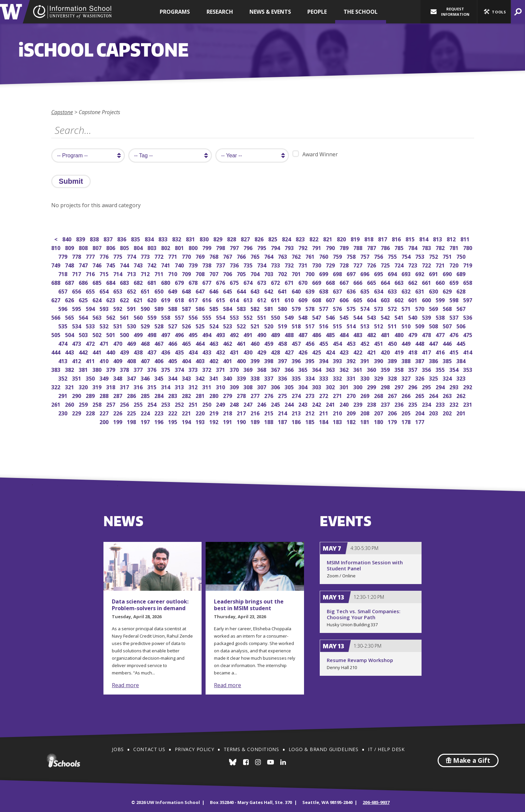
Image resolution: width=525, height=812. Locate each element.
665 (372, 282)
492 (235, 334)
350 (91, 378)
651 (146, 291)
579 (297, 308)
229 (77, 413)
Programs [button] (175, 12)
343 (187, 378)
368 (262, 369)
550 (276, 317)
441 (98, 352)
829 (218, 238)
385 (448, 360)
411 (91, 360)
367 (276, 369)
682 (139, 282)
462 (228, 343)
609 (304, 299)
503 (84, 334)
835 (136, 238)
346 (146, 378)
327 (407, 378)
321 (70, 386)
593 (105, 308)
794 (276, 247)
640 (297, 291)
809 (70, 247)
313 (180, 386)
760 (324, 256)
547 (317, 317)
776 (105, 256)
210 (338, 413)
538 (441, 317)
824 (287, 238)
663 (400, 282)
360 (372, 369)
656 (77, 291)
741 (166, 265)
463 (214, 343)
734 (262, 265)
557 (180, 317)
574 (365, 308)
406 (160, 360)
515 (338, 326)
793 (290, 247)
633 (393, 291)
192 (214, 421)
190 (242, 421)
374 (180, 369)
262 (462, 395)
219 (214, 413)
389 (393, 360)
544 (358, 317)
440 (111, 352)
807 (98, 247)
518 (297, 326)
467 (160, 343)
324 (448, 378)
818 (369, 238)
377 (139, 369)
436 (166, 352)
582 (256, 308)
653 (118, 291)
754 (407, 256)
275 (283, 395)
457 (297, 343)
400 (242, 360)
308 (249, 386)
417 (427, 352)
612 (262, 299)
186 (297, 421)
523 (228, 326)
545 (345, 317)
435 (180, 352)
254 (153, 404)
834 (150, 238)
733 (276, 265)
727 (358, 265)
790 (331, 247)
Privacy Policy (194, 749)
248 (235, 404)
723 (413, 265)
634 (379, 291)
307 (262, 386)
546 (331, 317)
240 (345, 404)
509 (420, 326)
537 (455, 317)
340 (228, 378)
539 (427, 317)
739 (194, 265)
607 (331, 299)
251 (194, 404)
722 (427, 265)
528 (160, 326)
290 (77, 395)
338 (256, 378)
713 (132, 273)
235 (413, 404)
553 (235, 317)
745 (111, 265)
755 (393, 256)
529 (146, 326)
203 (434, 413)
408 (132, 360)
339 (242, 378)
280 (214, 395)
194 (187, 421)
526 (187, 326)
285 (146, 395)
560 (139, 317)
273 (311, 395)
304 (304, 386)
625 (84, 299)
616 (207, 299)
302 (331, 386)
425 (317, 352)
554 (221, 317)
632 (407, 291)
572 (393, 308)
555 (207, 317)
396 (297, 360)
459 (269, 343)
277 (256, 395)
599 (441, 299)
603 (386, 299)
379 (111, 369)
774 (132, 256)
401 (228, 360)
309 (235, 386)
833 (164, 238)
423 (345, 352)
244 (290, 404)
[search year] (252, 155)
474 (63, 343)
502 (98, 334)
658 (468, 282)
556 (194, 317)
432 (221, 352)
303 (317, 386)
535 (63, 326)
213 (297, 413)
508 (434, 326)
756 (379, 256)
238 (372, 404)
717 (77, 273)
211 (324, 413)
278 (242, 395)
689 (462, 273)
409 (118, 360)
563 (98, 317)
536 (468, 317)
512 (379, 326)
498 (153, 334)
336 (283, 378)
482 (372, 334)
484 (345, 334)
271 (338, 395)
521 (256, 326)
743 (139, 265)
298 (386, 386)
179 (393, 421)
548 (304, 317)
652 (132, 291)
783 (427, 247)
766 (242, 256)
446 (448, 343)
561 (125, 317)
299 (372, 386)
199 (118, 421)
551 (262, 317)
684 (111, 282)
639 (311, 291)
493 (221, 334)
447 (434, 343)
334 (311, 378)
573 (379, 308)
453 (352, 343)
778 (77, 256)
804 (139, 247)
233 (441, 404)
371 (221, 369)
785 (400, 247)
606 (345, 299)
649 (173, 291)
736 (235, 265)
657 (63, 291)
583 (242, 308)
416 (441, 352)
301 (345, 386)
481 (386, 334)
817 (383, 238)
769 (201, 256)
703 (269, 273)
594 (91, 308)
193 (201, 421)
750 (462, 256)
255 (139, 404)
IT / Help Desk (386, 749)
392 (352, 360)
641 (283, 291)
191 (228, 421)
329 (379, 378)
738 (207, 265)
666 (358, 282)
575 (352, 308)
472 (91, 343)
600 (427, 299)
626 (70, 299)
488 (290, 334)
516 (324, 326)
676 (221, 282)
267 (393, 395)
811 (466, 238)
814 (424, 238)
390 (379, 360)
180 (379, 421)
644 (242, 291)
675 (235, 282)
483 (358, 334)
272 (324, 395)
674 (249, 282)
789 (345, 247)
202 (448, 413)
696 (365, 273)
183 (338, 421)
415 (455, 352)
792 (304, 247)
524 (214, 326)
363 (331, 369)
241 (331, 404)
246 (262, 404)
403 (201, 360)
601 (413, 299)
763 (283, 256)
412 (77, 360)
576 (338, 308)
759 (338, 256)
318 (111, 386)
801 (180, 247)
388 (407, 360)
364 (317, 369)
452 (365, 343)
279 (228, 395)
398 (269, 360)
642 (269, 291)
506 (462, 326)
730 (317, 265)
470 (118, 343)
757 (365, 256)
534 (77, 326)
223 (160, 413)
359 (386, 369)
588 (173, 308)
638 (324, 291)
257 (111, 404)
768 (214, 256)
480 (400, 334)
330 (365, 378)
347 (132, 378)
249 (221, 404)
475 (468, 334)
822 (315, 238)
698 (338, 273)
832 (177, 238)
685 (98, 282)
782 (441, 247)
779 (63, 256)
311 (207, 386)
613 (249, 299)
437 (153, 352)
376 (153, 369)
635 (365, 291)
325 (434, 378)
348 (118, 378)
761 (311, 256)
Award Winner (315, 154)
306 (276, 386)
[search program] (88, 155)
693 (407, 273)
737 (221, 265)
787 (372, 247)
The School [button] (361, 12)
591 (132, 308)
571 (407, 308)
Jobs (118, 749)
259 (84, 404)
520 (269, 326)
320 (84, 386)
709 (187, 273)
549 (290, 317)
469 (132, 343)
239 (358, 404)
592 (118, 308)
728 (345, 265)
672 (276, 282)
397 (283, 360)
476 (455, 334)
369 (249, 369)
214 (283, 413)
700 (311, 273)
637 (338, 291)
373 (194, 369)
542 (386, 317)
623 (111, 299)
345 (160, 378)
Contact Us (149, 749)
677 (207, 282)
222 (173, 413)
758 (352, 256)
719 (468, 265)
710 (173, 273)
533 (91, 326)
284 (160, 395)
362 (345, 369)
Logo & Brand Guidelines (324, 749)
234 (427, 404)
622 (125, 299)
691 (434, 273)
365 (304, 369)
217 (242, 413)
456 (311, 343)
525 (201, 326)
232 (455, 404)
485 (331, 334)
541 (400, 317)
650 (160, 291)
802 (166, 247)
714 (118, 273)
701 (297, 273)
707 (214, 273)
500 (125, 334)
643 (256, 291)
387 (420, 360)
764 (269, 256)
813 (438, 238)
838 (95, 238)
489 (276, 334)
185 (311, 421)
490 (262, 334)
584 (228, 308)
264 (434, 395)
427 (290, 352)
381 (84, 369)
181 (365, 421)
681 (153, 282)
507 (448, 326)
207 (379, 413)
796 (249, 247)
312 (194, 386)
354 (455, 369)
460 (256, 343)
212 (311, 413)
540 (413, 317)
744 (125, 265)
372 (207, 369)
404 (187, 360)
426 (304, 352)
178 (407, 421)
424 (331, 352)
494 (207, 334)
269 (365, 395)
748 (70, 265)
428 (276, 352)
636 (352, 291)
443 (70, 352)
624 (98, 299)
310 (221, 386)
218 (228, 413)
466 (173, 343)
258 (98, 404)
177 (420, 421)
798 (221, 247)
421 (372, 352)
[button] (494, 12)
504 (70, 334)
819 (356, 238)
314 (166, 386)
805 (125, 247)
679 (180, 282)
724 (400, 265)
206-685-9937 (376, 802)
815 (411, 238)
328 (393, 378)
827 (246, 238)
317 (125, 386)
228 (91, 413)
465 (187, 343)
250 (207, 404)
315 (153, 386)
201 (462, 413)
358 (400, 369)
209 (352, 413)
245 (276, 404)
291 (63, 395)
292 (468, 386)
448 (420, 343)
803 (153, 247)
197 (146, 421)
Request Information (450, 12)
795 (262, 247)
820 (342, 238)
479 (413, 334)
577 (324, 308)
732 (290, 265)
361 (358, 369)
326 (420, 378)
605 (358, 299)
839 (81, 238)
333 (324, 378)
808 (84, 247)
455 (324, 343)
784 (413, 247)
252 (180, 404)
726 (372, 265)
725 (386, 265)
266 (407, 395)
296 (413, 386)
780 (468, 247)
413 (63, 360)
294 (441, 386)
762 (297, 256)
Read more (125, 685)
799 (207, 247)
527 (173, 326)
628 (462, 291)
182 (352, 421)
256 (125, 404)
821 (328, 238)
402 (214, 360)
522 (242, 326)
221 (187, 413)
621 (139, 299)
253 (166, 404)
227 (105, 413)
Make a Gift (468, 760)
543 (372, 317)
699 (324, 273)
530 (132, 326)
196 (160, 421)
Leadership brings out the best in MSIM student (249, 605)
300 (358, 386)
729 (331, 265)
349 (105, 378)
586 (201, 308)
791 (317, 247)
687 (70, 282)
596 (63, 308)
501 (111, 334)
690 (448, 273)
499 (139, 334)
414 (468, 352)
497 (166, 334)
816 (397, 238)
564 (84, 317)
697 (352, 273)
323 (462, 378)
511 (393, 326)
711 (160, 273)
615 (221, 299)
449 (407, 343)
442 (84, 352)
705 (242, 273)
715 (105, 273)
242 (317, 404)
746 (98, 265)
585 (214, 308)
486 (317, 334)
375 (166, 369)
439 (125, 352)
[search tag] (170, 155)
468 (146, 343)
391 (365, 360)
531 (118, 326)
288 (105, 395)
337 (269, 378)
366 (290, 369)
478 (427, 334)
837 (109, 238)
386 (434, 360)
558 (166, 317)
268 (379, 395)
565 (70, 317)
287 (118, 395)
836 (122, 238)
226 (118, 413)
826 (260, 238)
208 (365, 413)
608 (317, 299)
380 (98, 369)
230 (63, 413)
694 (393, 273)
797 (235, 247)
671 (290, 282)
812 (452, 238)
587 (187, 308)
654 (105, 291)
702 (283, 273)
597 (468, 299)
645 (228, 291)
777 (91, 256)
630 (434, 291)
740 (180, 265)
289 (91, 395)
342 (201, 378)
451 (379, 343)
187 (283, 421)
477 (441, 334)
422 (358, 352)
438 (139, 352)
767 (228, 256)
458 (283, 343)
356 (427, 369)
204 (420, 413)
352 (63, 378)
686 (84, 282)
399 (256, 360)
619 (166, 299)
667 (345, 282)
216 (256, 413)
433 (207, 352)
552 (249, 317)
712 (146, 273)
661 (427, 282)
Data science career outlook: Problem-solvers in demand (150, 605)
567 (462, 308)
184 (324, 421)
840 (67, 238)
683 (125, 282)
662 (413, 282)
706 (228, 273)
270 (352, 395)
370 (235, 369)
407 (146, 360)
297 (400, 386)
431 (235, 352)
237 (386, 404)
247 (249, 404)
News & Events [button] (270, 12)
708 (201, 273)
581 (269, 308)
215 (269, 413)
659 (455, 282)
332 (338, 378)
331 (352, 378)
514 (352, 326)
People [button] (317, 12)
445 (462, 343)
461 (242, 343)
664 (386, 282)
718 (63, 273)
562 (111, 317)
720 (455, 265)
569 (434, 308)
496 (180, 334)
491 (249, 334)
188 (269, 421)
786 (386, 247)
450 (393, 343)
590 (146, 308)
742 (153, 265)
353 (468, 369)
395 (311, 360)
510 (407, 326)
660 (441, 282)
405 (173, 360)
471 (105, 343)
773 (146, 256)
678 (194, 282)
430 (249, 352)
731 (304, 265)
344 (173, 378)
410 (105, 360)
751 (448, 256)
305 (290, 386)
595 (77, 308)
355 (441, 369)
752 (434, 256)
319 (98, 386)
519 (283, 326)
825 (273, 238)
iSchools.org (63, 760)
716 (91, 273)
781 (455, 247)
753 (420, 256)
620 (153, 299)
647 (201, 291)
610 (290, 299)
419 (400, 352)
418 (413, 352)
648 (187, 291)
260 (70, 404)
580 (283, 308)
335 (297, 378)
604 (372, 299)
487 (304, 334)
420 (386, 352)
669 (317, 282)
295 (427, 386)
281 (201, 395)
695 (379, 273)
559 (153, 317)
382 (70, 369)
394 (324, 360)
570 (420, 308)
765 (256, 256)
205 (407, 413)
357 (413, 369)
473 (77, 343)
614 (235, 299)
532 (105, 326)
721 (441, 265)
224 (146, 413)
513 (365, 326)
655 (91, 291)
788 (358, 247)
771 (173, 256)
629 (448, 291)
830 (205, 238)
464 (201, 343)
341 (214, 378)
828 (232, 238)
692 (420, 273)
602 (400, 299)
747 (84, 265)
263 (448, 395)
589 (160, 308)
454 (338, 343)
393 (338, 360)
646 (214, 291)
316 (139, 386)
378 (125, 369)
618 (180, 299)
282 (187, 395)
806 (111, 247)
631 (420, 291)
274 (297, 395)
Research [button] (220, 12)
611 (276, 299)
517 (311, 326)
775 (118, 256)
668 (331, 282)
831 (191, 238)
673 (262, 282)
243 (304, 404)
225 (132, 413)
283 (173, 395)
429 (262, 352)
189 (256, 421)
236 (400, 404)
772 (160, 256)
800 (194, 247)
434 (194, 352)
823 (301, 238)
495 (194, 334)
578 (311, 308)
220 (201, 413)
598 (455, 299)
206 (393, 413)
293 (455, 386)
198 (132, 421)
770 (187, 256)
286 (132, 395)
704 (256, 273)
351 (77, 378)
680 (166, 282)
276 (269, 395)
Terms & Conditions (251, 749)
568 (448, 308)
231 (468, 404)
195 (173, 421)
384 (462, 360)
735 (249, 265)
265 (420, 395)
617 (194, 299)
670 (304, 282)
